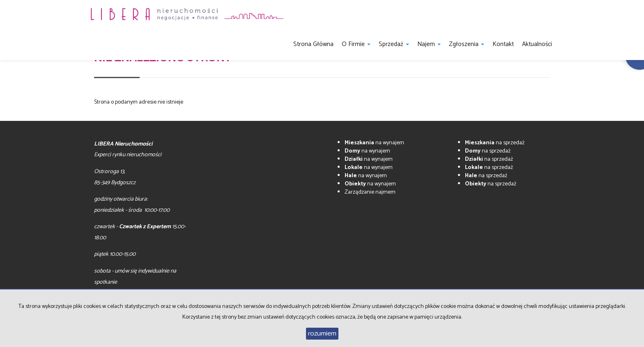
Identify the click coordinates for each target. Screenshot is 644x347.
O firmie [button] (356, 44)
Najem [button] (429, 44)
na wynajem (374, 143)
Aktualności (537, 44)
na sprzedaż (495, 143)
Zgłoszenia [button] (467, 44)
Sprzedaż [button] (394, 44)
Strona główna (313, 44)
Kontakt (503, 44)
